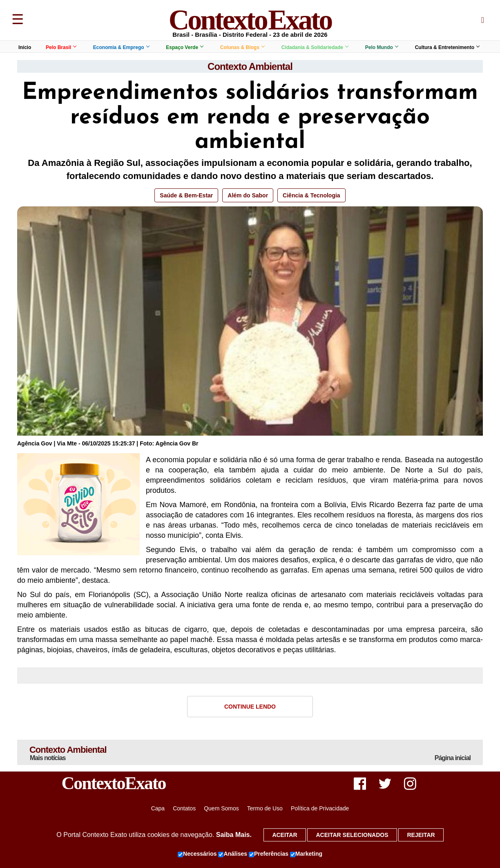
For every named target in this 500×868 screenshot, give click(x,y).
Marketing (306, 854)
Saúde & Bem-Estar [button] (186, 195)
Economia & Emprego (121, 47)
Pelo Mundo (382, 47)
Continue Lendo (250, 707)
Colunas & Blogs (242, 47)
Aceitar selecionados (352, 835)
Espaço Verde (184, 47)
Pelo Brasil (61, 47)
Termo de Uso (265, 808)
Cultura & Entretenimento (447, 47)
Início (25, 47)
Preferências (269, 854)
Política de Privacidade (320, 808)
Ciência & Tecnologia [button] (311, 195)
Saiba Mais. (234, 835)
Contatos (184, 808)
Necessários (197, 854)
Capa (158, 808)
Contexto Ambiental (250, 66)
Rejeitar (421, 835)
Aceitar (285, 835)
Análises (233, 854)
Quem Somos (221, 808)
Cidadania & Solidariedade (315, 47)
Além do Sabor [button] (248, 195)
